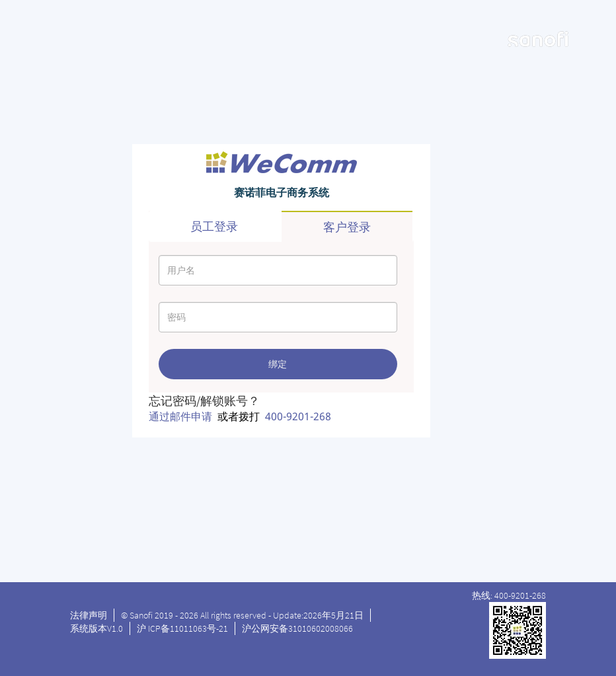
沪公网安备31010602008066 (297, 628)
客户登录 (347, 227)
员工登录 (214, 226)
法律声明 (89, 615)
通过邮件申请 (180, 416)
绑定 (278, 364)
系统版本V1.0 (96, 628)
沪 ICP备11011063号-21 (182, 628)
